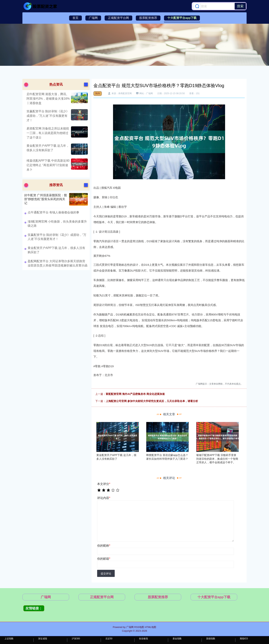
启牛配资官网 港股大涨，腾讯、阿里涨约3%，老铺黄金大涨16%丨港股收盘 (48, 99)
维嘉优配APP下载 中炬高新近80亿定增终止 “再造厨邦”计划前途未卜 (48, 165)
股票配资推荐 (148, 18)
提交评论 (106, 574)
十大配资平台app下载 (182, 18)
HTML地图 (150, 627)
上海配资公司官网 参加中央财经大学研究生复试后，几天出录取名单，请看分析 (152, 401)
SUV (98, 93)
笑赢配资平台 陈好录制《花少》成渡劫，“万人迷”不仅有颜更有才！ (48, 116)
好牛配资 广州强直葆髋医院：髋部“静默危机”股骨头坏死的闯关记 (46, 199)
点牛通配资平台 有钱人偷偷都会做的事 (53, 212)
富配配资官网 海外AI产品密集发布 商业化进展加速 (135, 394)
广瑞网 (93, 18)
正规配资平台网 (118, 18)
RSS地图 (139, 627)
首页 (75, 18)
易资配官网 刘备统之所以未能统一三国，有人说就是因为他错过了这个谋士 (48, 133)
